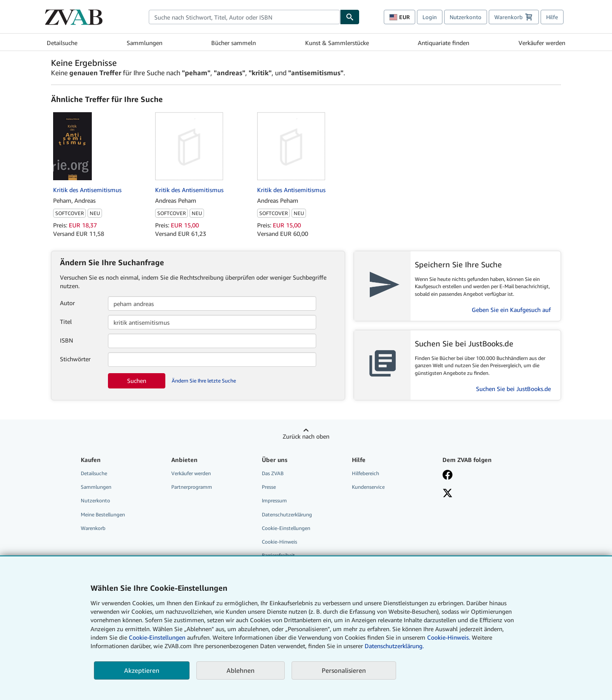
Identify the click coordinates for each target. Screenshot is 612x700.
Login (430, 17)
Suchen (137, 381)
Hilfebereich (365, 473)
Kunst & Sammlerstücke (337, 43)
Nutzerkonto (466, 17)
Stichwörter (75, 359)
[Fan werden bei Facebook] (448, 476)
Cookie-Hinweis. (449, 637)
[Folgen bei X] (448, 494)
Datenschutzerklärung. (394, 646)
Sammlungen (144, 43)
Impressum (274, 500)
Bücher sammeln (234, 43)
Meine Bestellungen (103, 514)
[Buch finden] (350, 17)
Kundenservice (368, 487)
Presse (269, 487)
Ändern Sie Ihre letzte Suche (204, 381)
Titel (66, 322)
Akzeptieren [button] (142, 670)
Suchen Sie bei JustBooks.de (513, 389)
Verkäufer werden (542, 43)
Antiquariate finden (443, 43)
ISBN (67, 340)
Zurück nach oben (306, 436)
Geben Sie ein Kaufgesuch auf (511, 310)
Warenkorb (93, 528)
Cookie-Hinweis (279, 542)
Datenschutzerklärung (287, 514)
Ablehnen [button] (241, 670)
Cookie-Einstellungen (157, 637)
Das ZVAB (273, 473)
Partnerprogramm (192, 487)
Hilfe (552, 17)
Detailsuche (62, 43)
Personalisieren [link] (344, 670)
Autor (67, 303)
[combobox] (244, 17)
